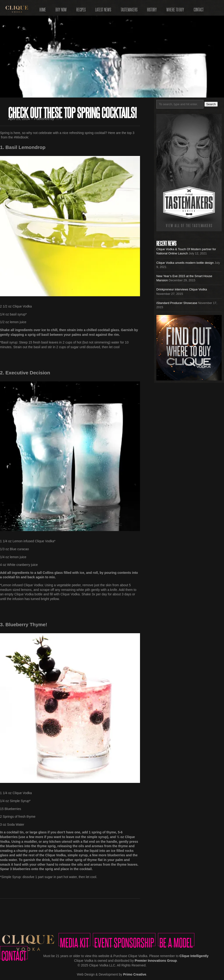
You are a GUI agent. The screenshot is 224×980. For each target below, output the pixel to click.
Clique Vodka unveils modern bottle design (185, 263)
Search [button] (211, 104)
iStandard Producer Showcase (177, 303)
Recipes (81, 8)
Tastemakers (129, 8)
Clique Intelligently (194, 956)
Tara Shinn (63, 119)
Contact (199, 8)
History (152, 8)
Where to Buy (175, 8)
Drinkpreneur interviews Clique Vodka (182, 289)
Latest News (103, 8)
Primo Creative (135, 974)
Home (43, 8)
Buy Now (61, 8)
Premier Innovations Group (156, 961)
